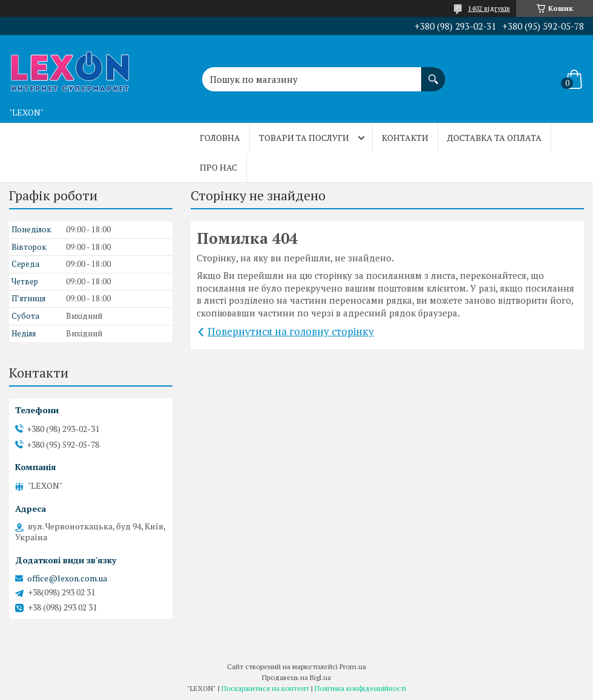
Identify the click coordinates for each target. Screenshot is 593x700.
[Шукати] (433, 73)
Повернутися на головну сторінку (291, 331)
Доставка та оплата (494, 138)
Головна (220, 138)
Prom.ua (353, 666)
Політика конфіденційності (360, 688)
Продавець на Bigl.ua (296, 677)
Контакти (405, 138)
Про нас (218, 167)
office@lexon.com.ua (67, 578)
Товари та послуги (304, 138)
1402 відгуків (489, 8)
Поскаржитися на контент (265, 688)
